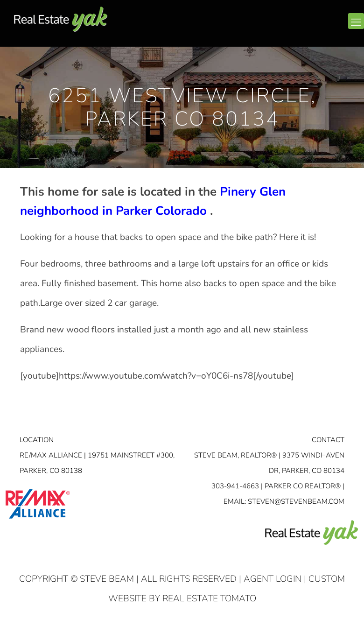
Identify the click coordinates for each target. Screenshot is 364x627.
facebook (301, 27)
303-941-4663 (235, 486)
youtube (337, 27)
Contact (328, 440)
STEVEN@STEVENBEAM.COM (296, 501)
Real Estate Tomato (209, 599)
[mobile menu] (356, 21)
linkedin (319, 27)
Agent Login (273, 579)
